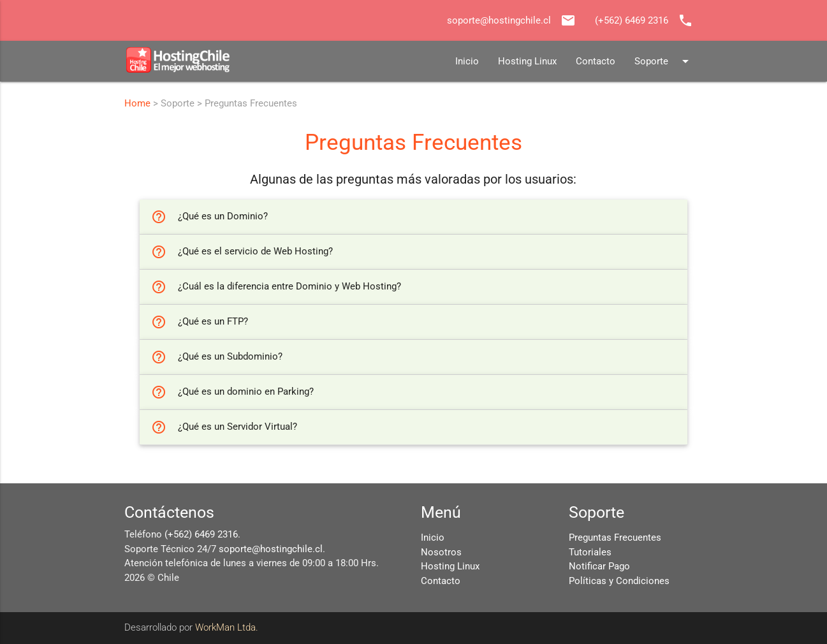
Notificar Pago (599, 566)
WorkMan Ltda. (227, 627)
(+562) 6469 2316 (201, 534)
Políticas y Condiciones (619, 581)
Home (137, 103)
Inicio (467, 61)
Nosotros (441, 552)
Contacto (596, 61)
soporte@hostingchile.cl (271, 549)
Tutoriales (590, 552)
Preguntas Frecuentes (615, 538)
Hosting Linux (527, 61)
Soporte (664, 61)
